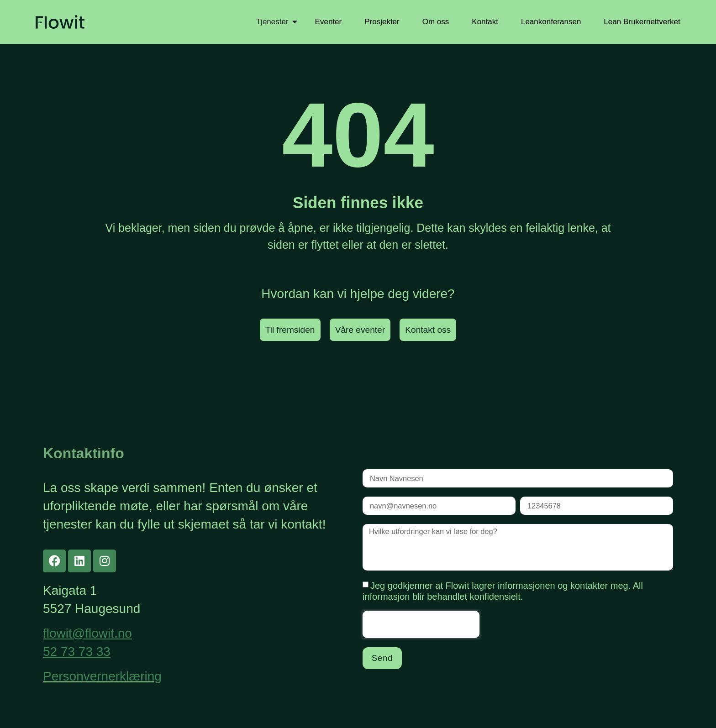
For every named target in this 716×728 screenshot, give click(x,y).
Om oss (436, 22)
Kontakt (485, 22)
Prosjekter (382, 22)
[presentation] (421, 631)
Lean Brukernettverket (642, 22)
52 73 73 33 (77, 652)
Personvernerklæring (102, 677)
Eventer (329, 22)
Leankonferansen (551, 22)
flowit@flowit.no (87, 634)
